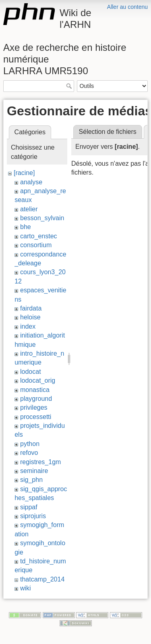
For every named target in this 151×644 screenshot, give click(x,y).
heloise (30, 317)
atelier (29, 209)
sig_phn (31, 480)
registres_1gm (40, 462)
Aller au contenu (127, 7)
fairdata (31, 308)
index (28, 326)
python (30, 444)
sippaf (29, 507)
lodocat (31, 372)
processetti (36, 417)
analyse (31, 182)
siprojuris (33, 516)
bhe (26, 227)
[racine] (24, 173)
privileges (34, 407)
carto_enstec (39, 236)
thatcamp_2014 (42, 579)
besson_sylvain (42, 218)
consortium (36, 245)
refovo (29, 453)
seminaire (34, 471)
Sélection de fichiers (108, 132)
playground (36, 399)
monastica (35, 390)
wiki (26, 588)
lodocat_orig (38, 380)
